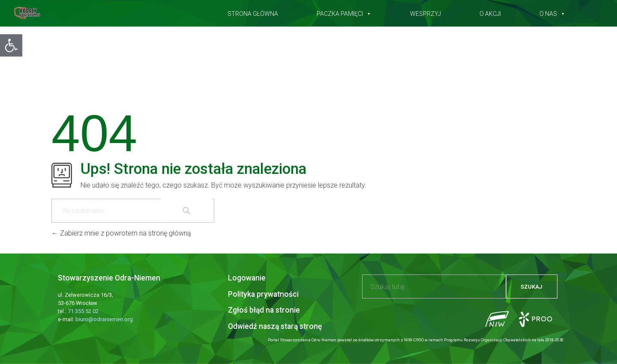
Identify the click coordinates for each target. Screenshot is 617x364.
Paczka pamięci (344, 12)
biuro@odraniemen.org (104, 319)
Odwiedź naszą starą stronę (275, 326)
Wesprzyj (425, 12)
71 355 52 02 (83, 311)
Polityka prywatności (263, 294)
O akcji (490, 12)
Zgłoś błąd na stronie (264, 310)
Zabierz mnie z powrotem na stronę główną (121, 233)
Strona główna (253, 12)
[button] (11, 45)
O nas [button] (553, 12)
